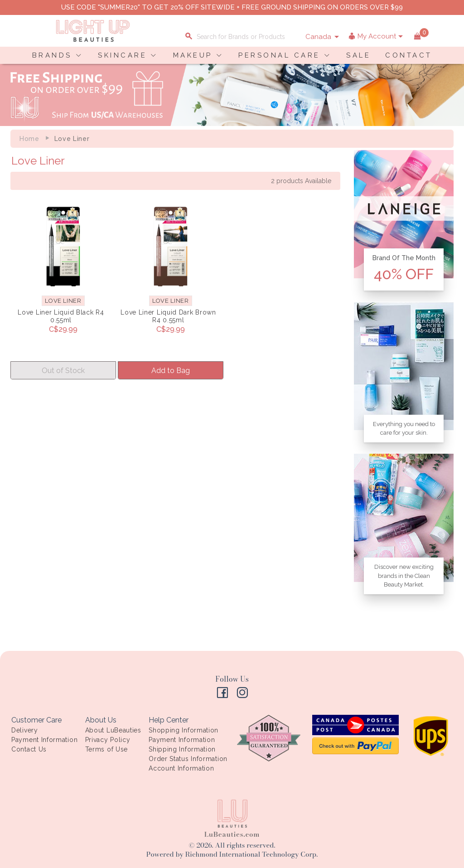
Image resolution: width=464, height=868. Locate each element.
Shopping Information (184, 730)
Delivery (25, 730)
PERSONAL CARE (279, 55)
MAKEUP (193, 55)
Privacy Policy (108, 740)
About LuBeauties (113, 730)
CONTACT (409, 55)
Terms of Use (106, 749)
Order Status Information (188, 759)
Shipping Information (182, 749)
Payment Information (44, 740)
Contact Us (29, 749)
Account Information (181, 768)
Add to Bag (171, 371)
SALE (358, 55)
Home (29, 139)
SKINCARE (122, 55)
